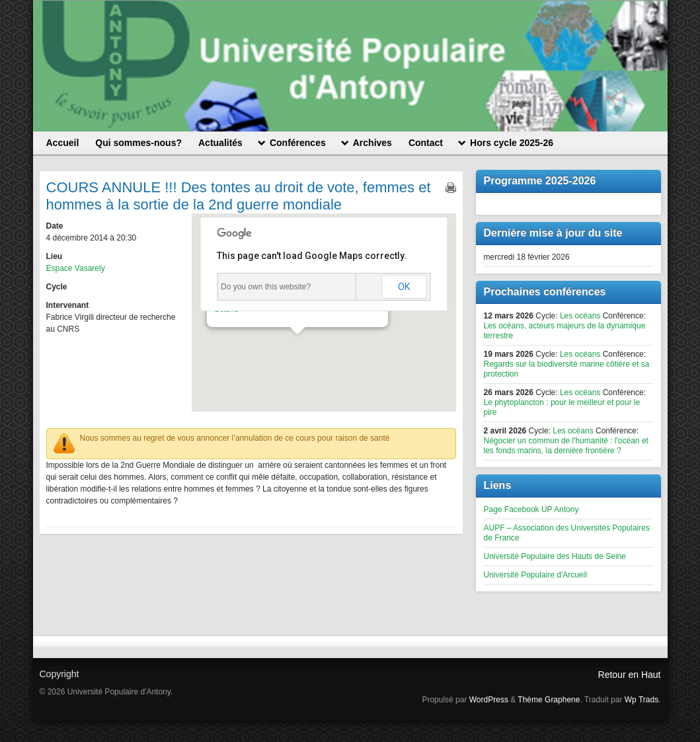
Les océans (580, 316)
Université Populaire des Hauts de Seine (555, 556)
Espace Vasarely (76, 268)
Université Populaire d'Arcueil (535, 575)
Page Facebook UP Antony (531, 509)
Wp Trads (642, 700)
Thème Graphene (549, 700)
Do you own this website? (266, 287)
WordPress (489, 700)
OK (404, 287)
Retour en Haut (630, 675)
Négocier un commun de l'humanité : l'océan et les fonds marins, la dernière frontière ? (566, 446)
